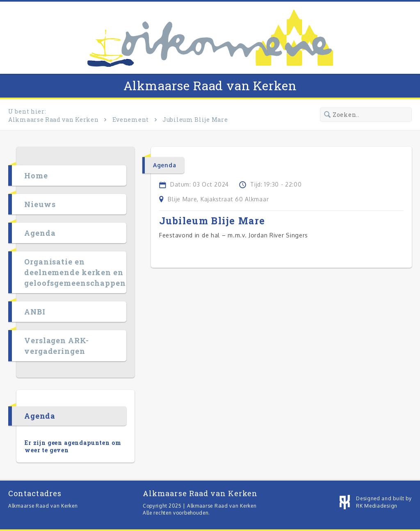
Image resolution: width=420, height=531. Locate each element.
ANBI (35, 312)
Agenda (40, 233)
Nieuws (40, 204)
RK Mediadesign (377, 506)
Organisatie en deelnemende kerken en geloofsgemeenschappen (75, 272)
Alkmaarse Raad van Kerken (210, 85)
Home (36, 175)
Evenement (131, 120)
